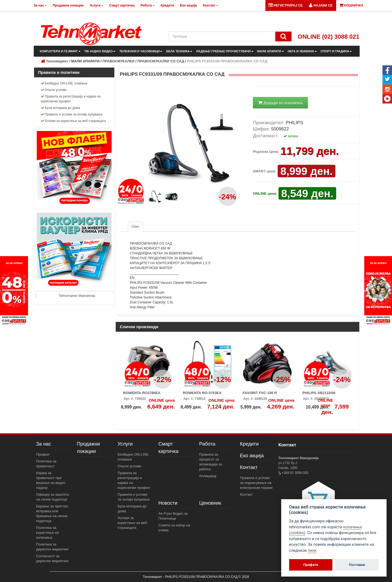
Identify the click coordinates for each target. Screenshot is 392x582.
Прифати (311, 565)
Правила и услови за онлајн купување (72, 114)
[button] (321, 5)
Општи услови (54, 90)
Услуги (125, 444)
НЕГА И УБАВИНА (302, 51)
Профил (43, 454)
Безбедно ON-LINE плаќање (64, 83)
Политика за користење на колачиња (48, 533)
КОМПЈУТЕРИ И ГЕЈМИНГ (60, 51)
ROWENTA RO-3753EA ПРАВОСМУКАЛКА (202, 395)
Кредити (249, 444)
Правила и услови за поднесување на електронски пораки (256, 483)
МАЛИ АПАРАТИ (271, 51)
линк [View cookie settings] (312, 551)
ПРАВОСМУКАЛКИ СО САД (161, 61)
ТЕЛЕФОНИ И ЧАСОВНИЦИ (141, 51)
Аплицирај (208, 476)
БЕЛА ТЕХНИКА (179, 51)
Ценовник (210, 503)
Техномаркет (57, 61)
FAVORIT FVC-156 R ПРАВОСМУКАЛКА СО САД (266, 395)
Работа (207, 444)
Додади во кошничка (280, 103)
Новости (168, 503)
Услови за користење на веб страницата (73, 121)
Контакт (249, 467)
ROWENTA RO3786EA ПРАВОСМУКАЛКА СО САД (147, 395)
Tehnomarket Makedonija (77, 296)
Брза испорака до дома (60, 108)
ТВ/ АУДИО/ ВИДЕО (100, 51)
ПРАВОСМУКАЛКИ (118, 61)
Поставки (357, 565)
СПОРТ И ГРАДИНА (336, 51)
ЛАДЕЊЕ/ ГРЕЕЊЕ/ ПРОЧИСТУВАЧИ (225, 51)
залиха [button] (291, 136)
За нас (44, 444)
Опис (135, 227)
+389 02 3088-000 (295, 473)
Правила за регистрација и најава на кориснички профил (71, 99)
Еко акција (252, 456)
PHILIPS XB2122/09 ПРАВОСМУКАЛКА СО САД (326, 395)
